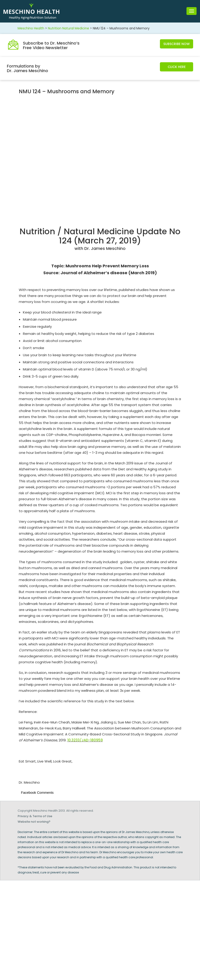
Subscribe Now (177, 44)
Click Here (177, 67)
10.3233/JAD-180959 (85, 740)
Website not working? (34, 822)
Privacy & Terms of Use (35, 816)
